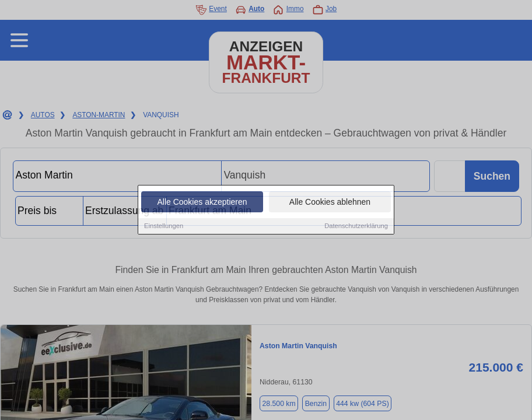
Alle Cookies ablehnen (330, 202)
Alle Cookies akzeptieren (202, 202)
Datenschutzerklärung (356, 226)
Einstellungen (164, 226)
